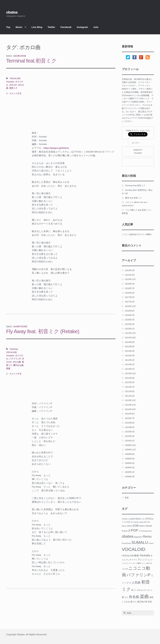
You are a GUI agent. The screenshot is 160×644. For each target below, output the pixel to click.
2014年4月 (130, 356)
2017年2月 (130, 302)
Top (8, 27)
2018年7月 (130, 288)
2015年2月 (130, 324)
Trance (151, 543)
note (96, 27)
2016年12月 (130, 306)
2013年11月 (130, 373)
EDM (136, 526)
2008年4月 (130, 477)
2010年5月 (130, 427)
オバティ (136, 143)
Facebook (66, 27)
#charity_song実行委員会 (131, 519)
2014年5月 (130, 351)
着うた (133, 602)
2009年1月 (130, 472)
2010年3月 (130, 432)
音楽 (8, 368)
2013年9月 (130, 378)
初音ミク (13, 88)
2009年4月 (130, 463)
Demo (130, 526)
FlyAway (14, 349)
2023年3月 (130, 270)
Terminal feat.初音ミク (31, 61)
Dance (124, 526)
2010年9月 (130, 414)
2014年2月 (130, 364)
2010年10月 (130, 409)
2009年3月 (130, 468)
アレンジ (142, 560)
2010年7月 (130, 418)
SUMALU (140, 542)
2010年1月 (130, 441)
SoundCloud (126, 543)
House (149, 526)
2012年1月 (130, 387)
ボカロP (13, 85)
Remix (147, 537)
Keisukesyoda (146, 531)
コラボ (125, 569)
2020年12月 (130, 279)
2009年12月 (130, 445)
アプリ (134, 560)
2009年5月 (130, 459)
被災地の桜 (142, 602)
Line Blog (37, 27)
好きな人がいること (145, 590)
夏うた (134, 590)
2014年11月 (130, 333)
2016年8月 (130, 311)
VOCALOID (15, 78)
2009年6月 (130, 454)
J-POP (133, 530)
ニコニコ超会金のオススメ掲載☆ (137, 234)
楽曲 (144, 596)
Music (19, 27)
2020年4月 (130, 284)
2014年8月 (130, 346)
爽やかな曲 (18, 365)
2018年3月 (130, 293)
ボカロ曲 (17, 362)
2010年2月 (130, 436)
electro (142, 526)
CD (132, 522)
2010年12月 (130, 400)
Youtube (10, 82)
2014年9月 (130, 342)
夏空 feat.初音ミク (133, 198)
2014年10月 (130, 338)
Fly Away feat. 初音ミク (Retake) (43, 331)
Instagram (82, 27)
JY (139, 531)
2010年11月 (130, 405)
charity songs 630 (140, 522)
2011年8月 (130, 391)
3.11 (143, 519)
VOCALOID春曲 (130, 555)
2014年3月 (130, 360)
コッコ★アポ (147, 563)
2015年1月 (130, 329)
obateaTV (138, 537)
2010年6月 (130, 423)
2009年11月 (130, 450)
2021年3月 (130, 275)
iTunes (125, 531)
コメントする (15, 93)
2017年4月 (130, 297)
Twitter (51, 27)
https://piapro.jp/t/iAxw (56, 148)
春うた (125, 597)
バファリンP (15, 359)
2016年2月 (130, 320)
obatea (12, 12)
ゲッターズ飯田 (135, 563)
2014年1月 (130, 369)
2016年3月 (130, 315)
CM (148, 522)
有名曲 (134, 597)
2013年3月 (130, 382)
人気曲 (136, 582)
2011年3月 (130, 396)
